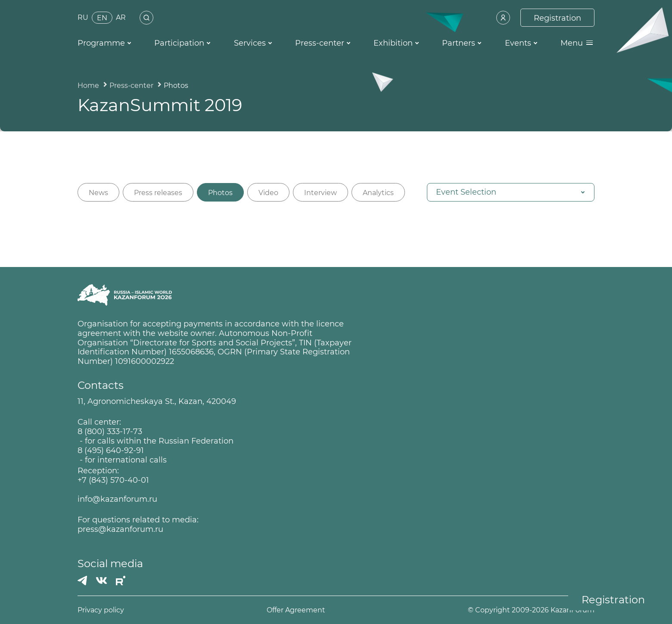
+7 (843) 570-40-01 (113, 480)
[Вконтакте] (101, 581)
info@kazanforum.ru (117, 499)
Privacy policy (101, 610)
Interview (320, 193)
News (98, 193)
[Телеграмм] (82, 581)
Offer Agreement (296, 610)
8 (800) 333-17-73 (110, 432)
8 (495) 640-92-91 (111, 451)
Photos (220, 193)
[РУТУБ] (121, 581)
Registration (613, 600)
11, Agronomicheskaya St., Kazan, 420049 (157, 402)
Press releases (158, 193)
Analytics (378, 193)
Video (268, 193)
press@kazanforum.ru (120, 529)
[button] (511, 192)
